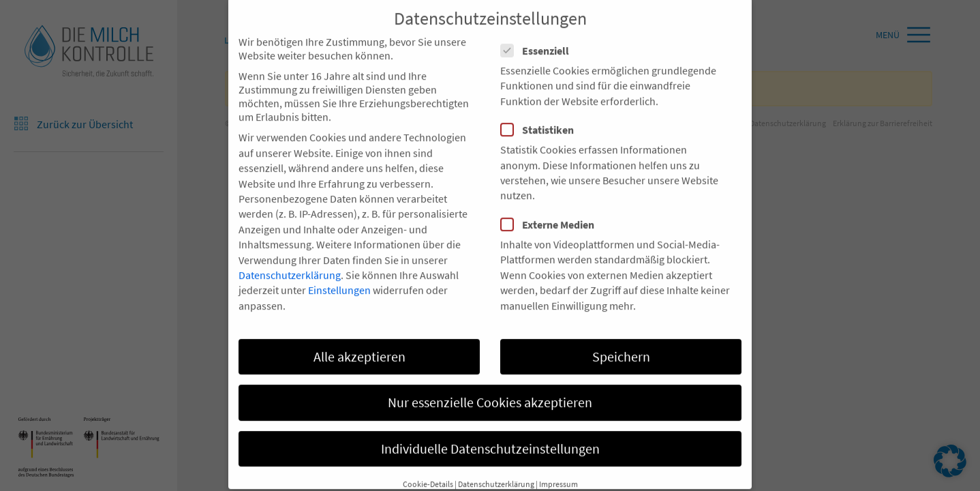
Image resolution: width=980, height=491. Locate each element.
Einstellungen (339, 270)
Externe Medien (552, 204)
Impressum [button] (558, 463)
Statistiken (541, 109)
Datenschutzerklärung (290, 254)
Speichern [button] (621, 336)
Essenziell (539, 30)
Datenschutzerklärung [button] (496, 463)
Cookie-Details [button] (428, 463)
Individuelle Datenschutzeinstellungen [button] (490, 428)
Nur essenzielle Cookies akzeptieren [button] (490, 382)
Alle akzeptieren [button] (359, 336)
